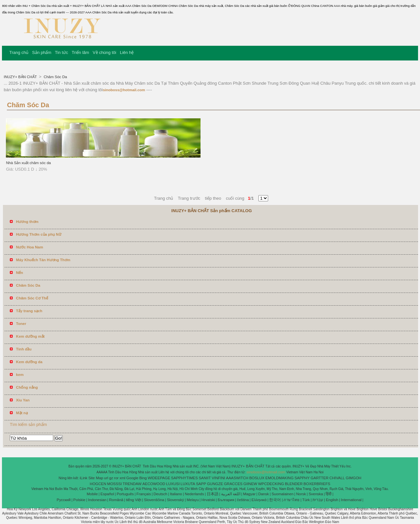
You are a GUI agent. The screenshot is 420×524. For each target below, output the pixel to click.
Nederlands (194, 494)
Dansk (264, 494)
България (226, 500)
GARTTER (320, 478)
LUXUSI (173, 484)
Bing (143, 478)
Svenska (316, 494)
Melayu (193, 500)
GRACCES (233, 484)
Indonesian (97, 500)
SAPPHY (302, 478)
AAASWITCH (237, 478)
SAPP (201, 484)
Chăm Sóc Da (55, 77)
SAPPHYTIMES (185, 478)
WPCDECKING (271, 484)
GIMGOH (353, 478)
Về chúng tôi (105, 52)
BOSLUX (257, 478)
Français (144, 494)
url (106, 478)
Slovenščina (154, 500)
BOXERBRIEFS (317, 484)
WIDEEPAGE (159, 478)
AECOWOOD (154, 484)
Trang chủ (19, 52)
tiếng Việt (134, 500)
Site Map (96, 478)
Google (132, 478)
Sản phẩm (42, 52)
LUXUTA (188, 484)
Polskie (79, 500)
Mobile (92, 494)
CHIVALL (337, 478)
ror (116, 478)
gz (111, 478)
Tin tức (61, 52)
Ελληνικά (259, 500)
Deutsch (160, 494)
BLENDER (294, 484)
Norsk (301, 494)
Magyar (249, 494)
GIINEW (250, 484)
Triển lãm (80, 52)
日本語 (213, 494)
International (351, 500)
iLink (84, 478)
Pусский (64, 500)
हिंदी (329, 494)
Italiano (176, 494)
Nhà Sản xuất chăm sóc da (28, 163)
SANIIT (205, 478)
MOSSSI (114, 484)
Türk (306, 500)
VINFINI (218, 478)
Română (116, 500)
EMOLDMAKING (280, 478)
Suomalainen (282, 494)
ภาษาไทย (291, 500)
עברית (318, 500)
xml (122, 478)
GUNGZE (215, 484)
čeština (243, 500)
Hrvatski (208, 500)
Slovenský (175, 500)
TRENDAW (132, 484)
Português (125, 494)
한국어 (275, 500)
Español (107, 494)
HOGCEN (98, 484)
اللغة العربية (231, 494)
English (332, 500)
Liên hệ (127, 52)
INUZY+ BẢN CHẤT (21, 77)
